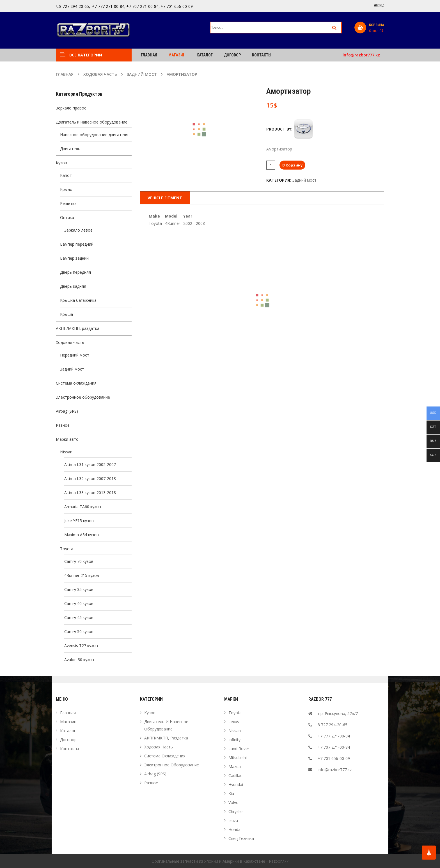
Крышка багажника (78, 300)
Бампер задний (74, 258)
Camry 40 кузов (79, 603)
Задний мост (142, 74)
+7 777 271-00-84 (334, 736)
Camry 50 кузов (79, 631)
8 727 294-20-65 (333, 725)
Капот (66, 175)
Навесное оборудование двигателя (94, 135)
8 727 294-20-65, (75, 6)
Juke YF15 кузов (79, 521)
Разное (63, 425)
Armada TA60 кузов (83, 507)
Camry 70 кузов (79, 561)
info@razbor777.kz (361, 55)
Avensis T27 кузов (81, 646)
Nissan (66, 452)
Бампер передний (77, 244)
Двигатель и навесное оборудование (92, 122)
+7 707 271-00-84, (143, 6)
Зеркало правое (71, 108)
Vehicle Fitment (165, 198)
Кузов (61, 163)
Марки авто (67, 439)
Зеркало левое (78, 230)
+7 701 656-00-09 (177, 6)
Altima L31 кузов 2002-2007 (90, 464)
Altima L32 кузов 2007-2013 (90, 478)
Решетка (68, 203)
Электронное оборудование (83, 397)
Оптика (67, 217)
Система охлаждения (76, 383)
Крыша (67, 314)
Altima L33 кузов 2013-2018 (90, 493)
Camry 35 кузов (79, 589)
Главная (65, 74)
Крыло (66, 189)
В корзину (292, 165)
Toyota (67, 549)
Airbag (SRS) (67, 411)
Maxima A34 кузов (82, 535)
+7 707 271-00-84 (334, 747)
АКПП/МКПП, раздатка (78, 328)
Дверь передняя (75, 272)
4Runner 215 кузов (82, 575)
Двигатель (70, 149)
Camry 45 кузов (79, 617)
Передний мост (75, 355)
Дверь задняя (73, 286)
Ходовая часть (100, 74)
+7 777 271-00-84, (108, 6)
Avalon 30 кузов (79, 660)
